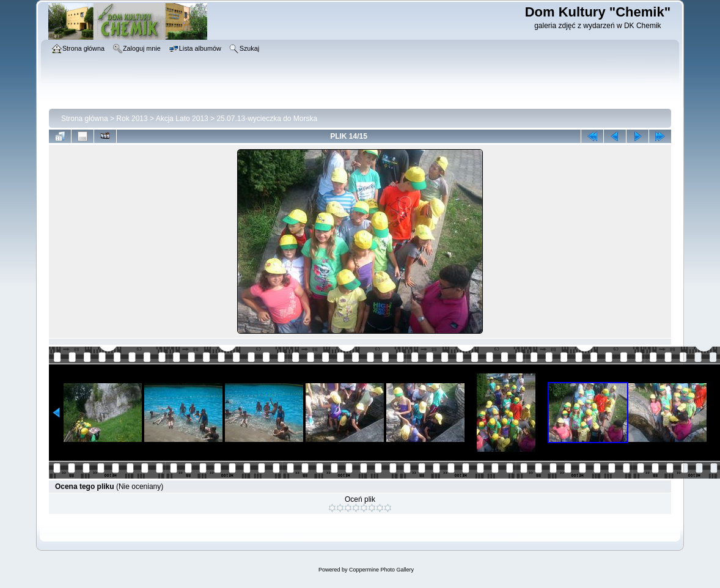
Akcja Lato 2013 (182, 119)
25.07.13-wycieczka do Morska (267, 119)
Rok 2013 (132, 119)
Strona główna (85, 119)
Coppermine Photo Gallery (381, 570)
